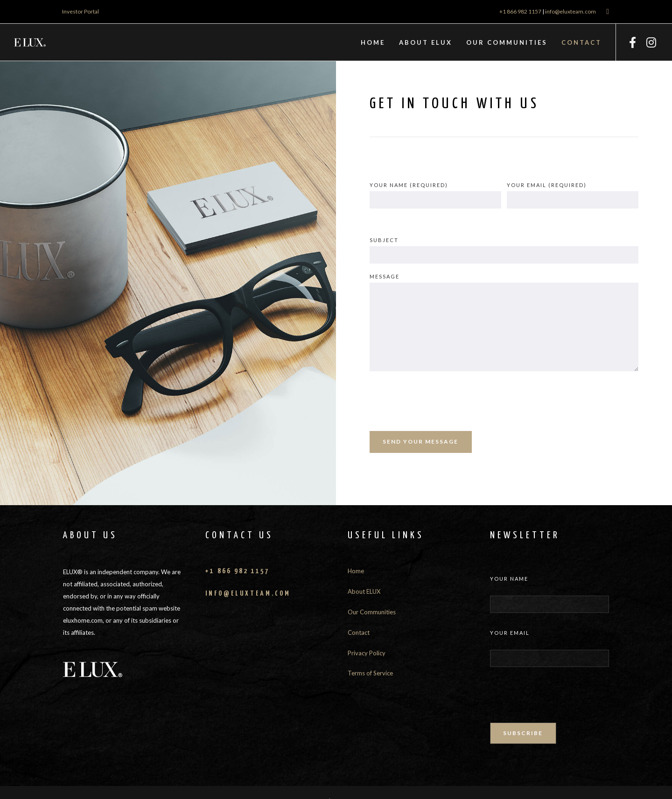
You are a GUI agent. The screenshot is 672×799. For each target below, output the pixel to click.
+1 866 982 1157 (520, 11)
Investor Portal (80, 11)
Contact (359, 632)
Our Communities (372, 612)
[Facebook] (632, 42)
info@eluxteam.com (570, 11)
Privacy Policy (367, 653)
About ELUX (364, 591)
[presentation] (441, 401)
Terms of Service (370, 673)
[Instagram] (651, 42)
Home (356, 571)
